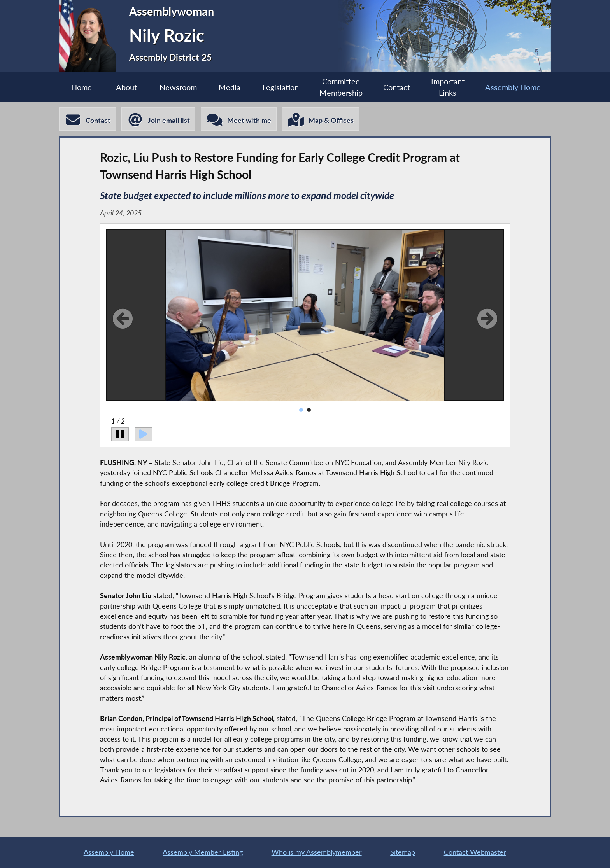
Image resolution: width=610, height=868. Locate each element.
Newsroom (178, 87)
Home (82, 87)
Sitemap (403, 852)
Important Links (448, 87)
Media (230, 87)
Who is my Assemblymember (317, 852)
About (126, 87)
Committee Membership (341, 87)
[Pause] (120, 434)
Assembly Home (513, 87)
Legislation (281, 87)
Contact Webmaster (475, 852)
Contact (397, 87)
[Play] (143, 434)
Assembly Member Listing (203, 852)
